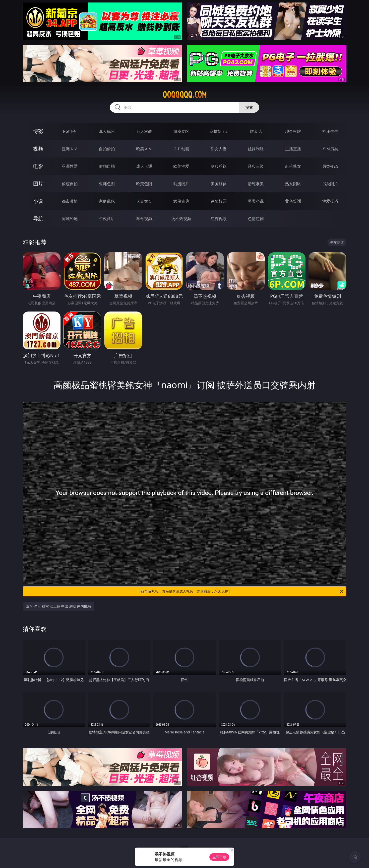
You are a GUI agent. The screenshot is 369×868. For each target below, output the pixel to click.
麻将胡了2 (218, 131)
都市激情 (70, 201)
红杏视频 (219, 219)
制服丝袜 (219, 166)
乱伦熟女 (293, 166)
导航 (38, 218)
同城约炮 (70, 219)
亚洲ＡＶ (70, 149)
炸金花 (256, 131)
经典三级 (256, 166)
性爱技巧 (330, 201)
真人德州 (107, 131)
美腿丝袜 (219, 184)
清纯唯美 (256, 184)
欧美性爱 (181, 166)
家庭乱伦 (107, 201)
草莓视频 (144, 219)
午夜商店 (107, 219)
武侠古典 (181, 201)
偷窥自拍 (70, 184)
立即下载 (219, 857)
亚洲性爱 (70, 166)
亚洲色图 (107, 184)
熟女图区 (293, 184)
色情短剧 (256, 219)
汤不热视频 (181, 219)
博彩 (38, 131)
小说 (38, 201)
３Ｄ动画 (181, 149)
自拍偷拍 (107, 149)
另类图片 (330, 184)
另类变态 (330, 166)
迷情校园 (219, 201)
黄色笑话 (293, 201)
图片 (38, 184)
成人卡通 (144, 166)
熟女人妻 (219, 149)
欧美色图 (144, 184)
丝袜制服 (256, 149)
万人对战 (144, 131)
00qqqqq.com (185, 95)
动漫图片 (181, 184)
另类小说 (256, 201)
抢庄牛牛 (330, 131)
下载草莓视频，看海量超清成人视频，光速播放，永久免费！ (241, 591)
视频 (38, 149)
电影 (38, 166)
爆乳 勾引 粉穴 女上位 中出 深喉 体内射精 (59, 606)
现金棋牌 (293, 131)
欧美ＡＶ (144, 149)
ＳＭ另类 (330, 149)
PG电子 (70, 131)
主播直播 (293, 149)
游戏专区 (181, 131)
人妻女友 (144, 201)
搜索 (249, 107)
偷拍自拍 (107, 166)
